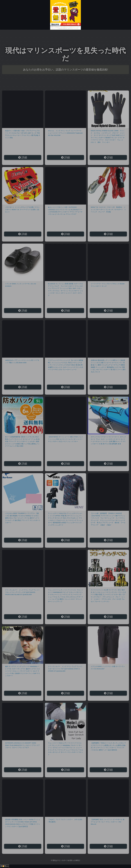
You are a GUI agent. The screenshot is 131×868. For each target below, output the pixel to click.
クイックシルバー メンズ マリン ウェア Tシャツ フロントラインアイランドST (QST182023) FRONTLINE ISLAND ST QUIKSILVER (22, 592)
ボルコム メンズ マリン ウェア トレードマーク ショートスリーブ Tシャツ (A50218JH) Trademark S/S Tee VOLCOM (65, 133)
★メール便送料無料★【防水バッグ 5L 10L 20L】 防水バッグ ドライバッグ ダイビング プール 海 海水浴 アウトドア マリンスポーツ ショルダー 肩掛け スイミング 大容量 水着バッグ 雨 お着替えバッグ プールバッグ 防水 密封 (22, 441)
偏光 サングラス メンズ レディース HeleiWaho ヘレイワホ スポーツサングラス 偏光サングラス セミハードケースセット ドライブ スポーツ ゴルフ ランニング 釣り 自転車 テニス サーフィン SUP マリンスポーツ (23, 671)
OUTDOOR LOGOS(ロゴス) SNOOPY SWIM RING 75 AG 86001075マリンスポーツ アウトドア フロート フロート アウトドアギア (22, 745)
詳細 (23, 157)
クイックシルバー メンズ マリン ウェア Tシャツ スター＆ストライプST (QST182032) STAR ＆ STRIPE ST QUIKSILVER (65, 669)
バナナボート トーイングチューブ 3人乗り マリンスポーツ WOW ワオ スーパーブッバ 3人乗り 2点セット (22, 209)
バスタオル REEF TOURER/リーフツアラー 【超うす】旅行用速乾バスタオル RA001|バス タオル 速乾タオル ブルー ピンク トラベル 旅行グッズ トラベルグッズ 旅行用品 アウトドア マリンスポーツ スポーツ (23, 518)
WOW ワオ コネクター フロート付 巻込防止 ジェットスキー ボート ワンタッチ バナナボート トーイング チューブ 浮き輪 (108, 209)
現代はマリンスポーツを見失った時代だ (65, 54)
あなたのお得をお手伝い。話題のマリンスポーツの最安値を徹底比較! (65, 70)
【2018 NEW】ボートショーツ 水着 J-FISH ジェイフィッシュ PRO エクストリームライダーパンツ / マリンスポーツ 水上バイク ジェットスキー (65, 439)
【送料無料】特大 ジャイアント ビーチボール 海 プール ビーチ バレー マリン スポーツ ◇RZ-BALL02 (108, 822)
